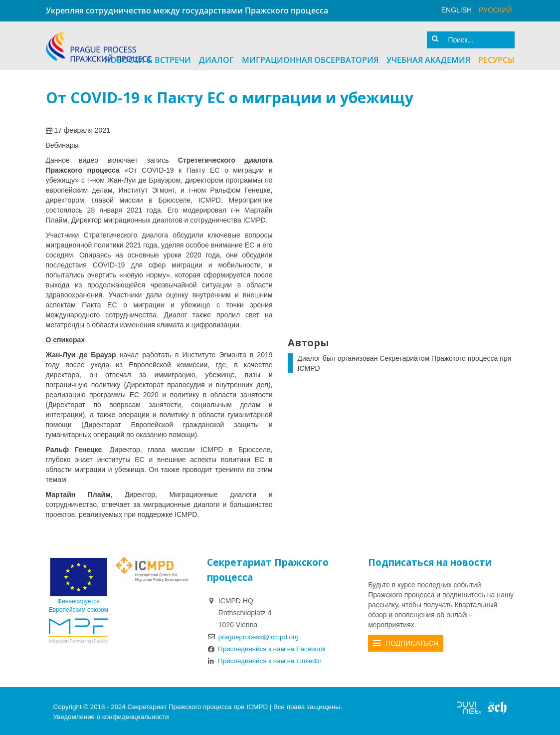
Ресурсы (496, 58)
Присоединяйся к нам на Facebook (269, 647)
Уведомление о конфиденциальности (111, 715)
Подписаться (412, 642)
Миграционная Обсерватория (310, 58)
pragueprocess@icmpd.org (260, 635)
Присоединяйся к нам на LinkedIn (267, 659)
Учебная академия (428, 58)
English (457, 10)
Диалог (216, 58)
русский (495, 10)
